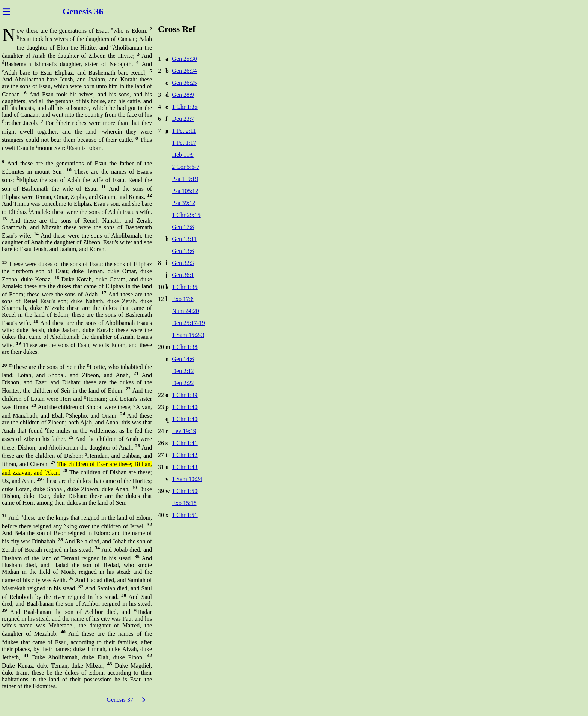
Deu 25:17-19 (188, 323)
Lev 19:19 (184, 431)
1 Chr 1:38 (184, 347)
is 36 (94, 11)
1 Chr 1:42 (184, 455)
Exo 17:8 (183, 299)
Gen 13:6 (183, 251)
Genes (74, 11)
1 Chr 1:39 (184, 395)
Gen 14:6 (183, 359)
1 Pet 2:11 (184, 131)
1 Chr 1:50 (184, 491)
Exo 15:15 (184, 503)
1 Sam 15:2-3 (188, 335)
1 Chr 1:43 (184, 467)
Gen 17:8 (183, 227)
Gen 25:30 (184, 59)
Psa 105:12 (185, 191)
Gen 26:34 (184, 71)
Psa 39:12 (184, 203)
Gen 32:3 (183, 263)
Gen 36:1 (183, 275)
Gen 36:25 (184, 83)
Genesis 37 (120, 700)
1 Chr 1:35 (184, 107)
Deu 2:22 (183, 383)
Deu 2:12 (183, 371)
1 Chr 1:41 (184, 443)
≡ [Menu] (6, 11)
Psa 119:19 (185, 179)
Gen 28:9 (183, 95)
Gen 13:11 (184, 239)
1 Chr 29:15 (186, 215)
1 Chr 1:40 (184, 407)
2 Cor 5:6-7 (186, 167)
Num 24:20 (185, 311)
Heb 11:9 (183, 155)
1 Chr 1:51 (184, 515)
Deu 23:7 (183, 119)
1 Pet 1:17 (184, 143)
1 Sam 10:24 (187, 479)
